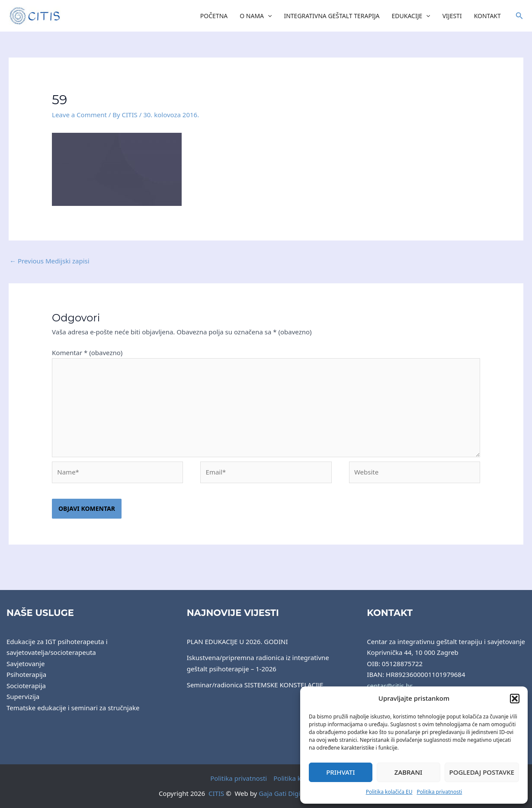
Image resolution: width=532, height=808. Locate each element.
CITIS (216, 793)
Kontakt (487, 16)
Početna (214, 16)
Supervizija (23, 696)
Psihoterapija (26, 674)
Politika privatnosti (439, 792)
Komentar (87, 353)
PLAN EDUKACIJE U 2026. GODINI (237, 641)
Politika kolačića (298, 778)
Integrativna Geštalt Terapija (332, 16)
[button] (515, 699)
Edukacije (411, 16)
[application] (268, 16)
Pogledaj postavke (482, 772)
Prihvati (340, 772)
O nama (256, 16)
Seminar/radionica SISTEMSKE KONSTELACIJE (255, 685)
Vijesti (452, 16)
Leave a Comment (79, 115)
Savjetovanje (26, 664)
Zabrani (409, 772)
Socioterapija (26, 686)
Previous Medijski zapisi (50, 261)
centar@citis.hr (389, 686)
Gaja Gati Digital (283, 793)
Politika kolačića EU (389, 792)
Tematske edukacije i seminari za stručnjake (73, 708)
